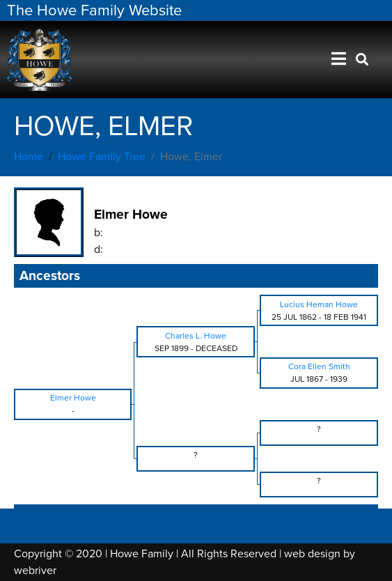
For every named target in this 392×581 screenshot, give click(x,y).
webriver (35, 571)
